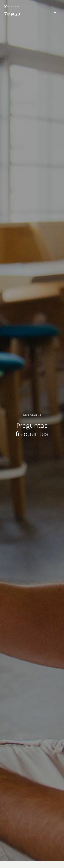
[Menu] (56, 11)
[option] (32, 426)
